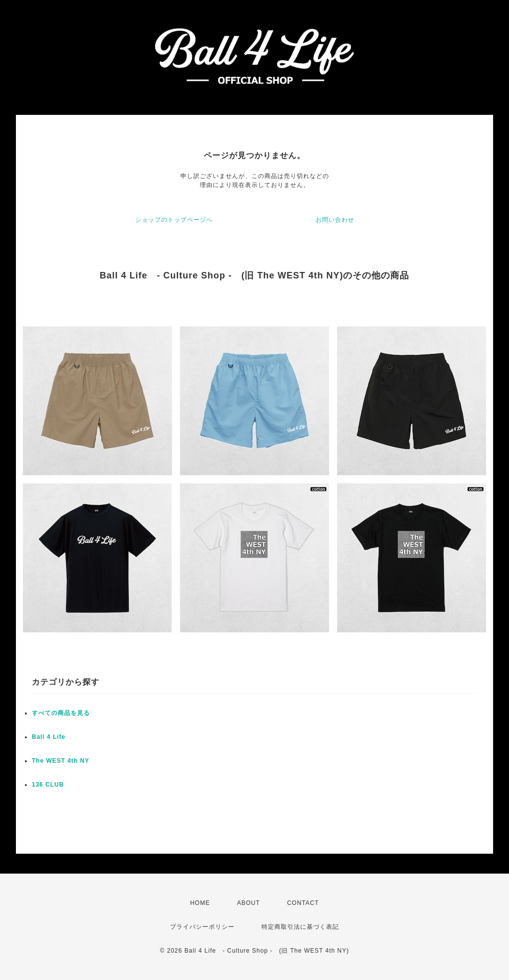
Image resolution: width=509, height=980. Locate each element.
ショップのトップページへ (174, 220)
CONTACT (303, 903)
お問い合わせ (335, 220)
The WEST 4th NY (61, 761)
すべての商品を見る (61, 713)
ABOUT (249, 903)
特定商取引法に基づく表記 (300, 927)
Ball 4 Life (49, 737)
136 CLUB (48, 785)
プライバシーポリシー (202, 927)
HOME (200, 903)
